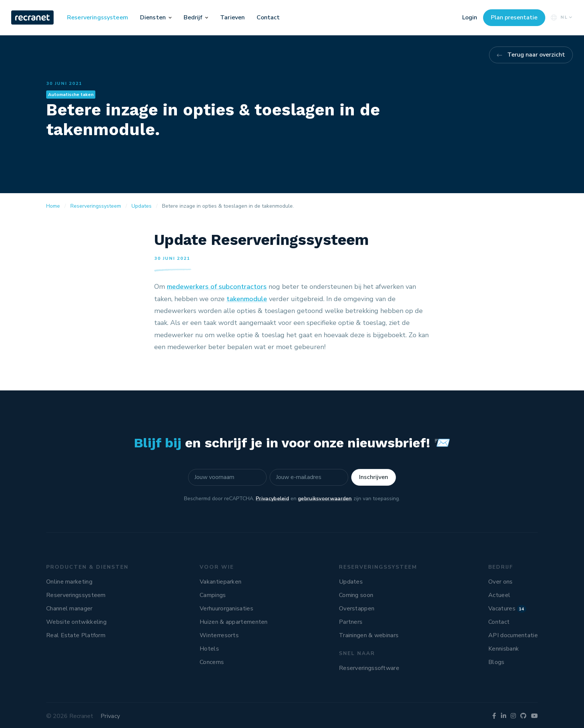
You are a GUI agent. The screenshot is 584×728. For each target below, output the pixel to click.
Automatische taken (71, 95)
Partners (351, 622)
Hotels (209, 649)
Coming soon (356, 595)
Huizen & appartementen (234, 622)
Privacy (110, 716)
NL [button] (561, 17)
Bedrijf (193, 17)
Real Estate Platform (76, 635)
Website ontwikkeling (76, 622)
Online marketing (69, 582)
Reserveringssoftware (369, 668)
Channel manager (69, 609)
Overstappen (357, 609)
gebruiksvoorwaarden (325, 499)
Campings (213, 595)
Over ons (500, 582)
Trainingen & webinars (369, 635)
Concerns (212, 662)
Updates (351, 582)
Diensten (153, 17)
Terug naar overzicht (536, 55)
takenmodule (247, 299)
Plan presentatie (514, 17)
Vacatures (507, 609)
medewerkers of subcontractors (217, 287)
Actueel (499, 595)
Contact (268, 17)
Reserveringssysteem (98, 17)
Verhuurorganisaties (226, 609)
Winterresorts (219, 635)
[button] (170, 17)
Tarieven (232, 17)
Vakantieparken (220, 582)
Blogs (496, 662)
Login (470, 17)
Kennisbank (504, 649)
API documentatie (513, 635)
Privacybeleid (272, 499)
